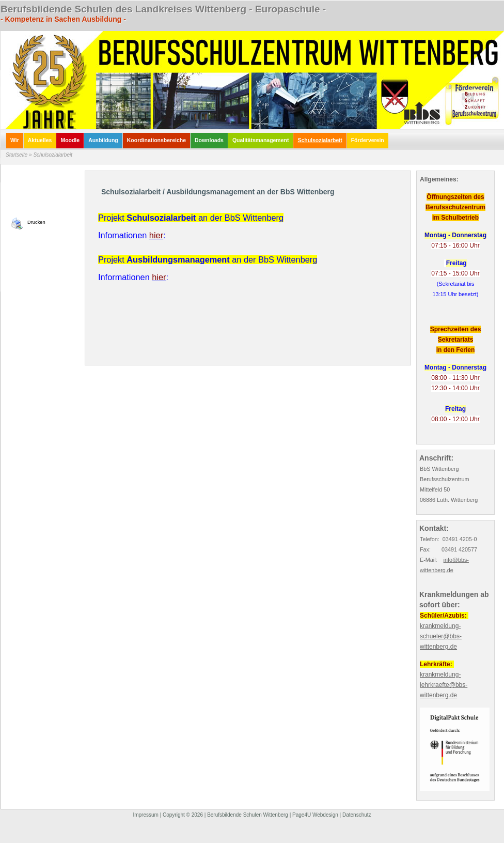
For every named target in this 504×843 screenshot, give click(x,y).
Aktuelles (40, 140)
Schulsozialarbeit (320, 140)
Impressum (145, 815)
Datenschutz (357, 815)
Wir (15, 140)
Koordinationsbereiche (156, 140)
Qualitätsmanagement (261, 140)
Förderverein (368, 140)
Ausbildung (103, 140)
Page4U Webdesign (315, 815)
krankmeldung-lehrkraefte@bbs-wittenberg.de (444, 685)
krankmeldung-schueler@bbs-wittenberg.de (441, 636)
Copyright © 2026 (183, 815)
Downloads (209, 140)
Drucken (36, 222)
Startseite (17, 155)
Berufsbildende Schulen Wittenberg (248, 815)
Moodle (70, 140)
